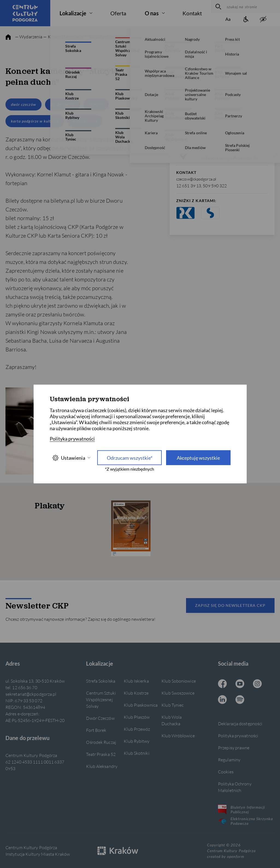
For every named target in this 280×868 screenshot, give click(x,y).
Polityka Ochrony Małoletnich (235, 787)
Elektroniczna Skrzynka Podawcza (245, 821)
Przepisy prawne (234, 748)
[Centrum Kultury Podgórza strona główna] (25, 13)
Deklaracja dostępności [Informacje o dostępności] (240, 723)
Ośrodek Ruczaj (101, 742)
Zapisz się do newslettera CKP (230, 605)
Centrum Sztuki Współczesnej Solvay (101, 699)
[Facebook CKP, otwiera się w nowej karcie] (222, 684)
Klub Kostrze (136, 693)
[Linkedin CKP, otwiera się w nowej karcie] (222, 700)
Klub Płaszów (137, 717)
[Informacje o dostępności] (246, 20)
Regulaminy (229, 760)
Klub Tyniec (173, 705)
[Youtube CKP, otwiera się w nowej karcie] (240, 684)
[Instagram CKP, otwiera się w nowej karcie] (257, 684)
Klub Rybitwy (137, 741)
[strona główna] (8, 37)
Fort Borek (96, 730)
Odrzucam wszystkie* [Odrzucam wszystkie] (130, 458)
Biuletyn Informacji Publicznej (241, 809)
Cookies (226, 772)
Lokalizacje (73, 13)
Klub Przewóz (137, 729)
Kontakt (192, 13)
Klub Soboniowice (179, 681)
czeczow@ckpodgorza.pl (196, 179)
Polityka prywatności (238, 736)
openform (235, 856)
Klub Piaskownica (141, 705)
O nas (152, 13)
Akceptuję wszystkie (198, 458)
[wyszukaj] (218, 7)
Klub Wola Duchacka (172, 720)
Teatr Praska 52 (101, 754)
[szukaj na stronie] (252, 7)
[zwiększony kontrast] (263, 20)
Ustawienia (71, 458)
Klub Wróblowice (178, 736)
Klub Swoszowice (178, 693)
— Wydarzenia (29, 37)
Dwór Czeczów (100, 718)
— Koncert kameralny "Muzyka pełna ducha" (85, 37)
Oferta (118, 13)
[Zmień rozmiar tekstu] (228, 20)
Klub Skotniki (136, 753)
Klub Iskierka (136, 681)
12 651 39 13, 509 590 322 (201, 186)
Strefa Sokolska (101, 681)
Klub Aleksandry (102, 766)
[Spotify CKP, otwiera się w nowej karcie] (240, 700)
